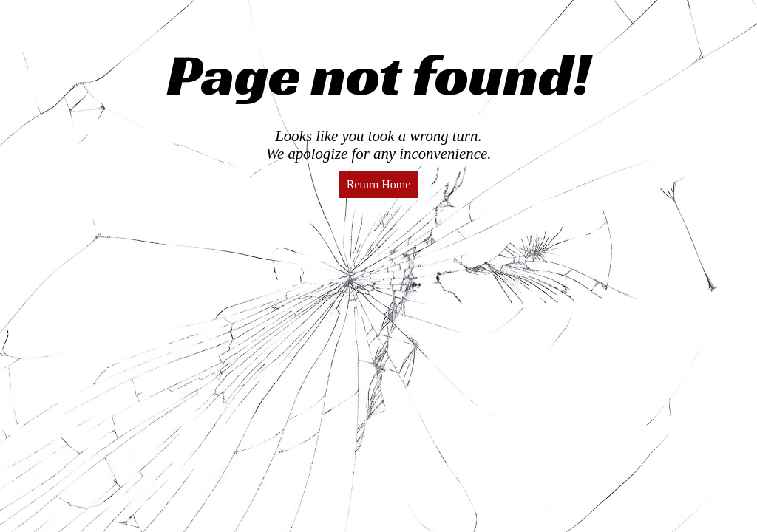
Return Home (379, 184)
